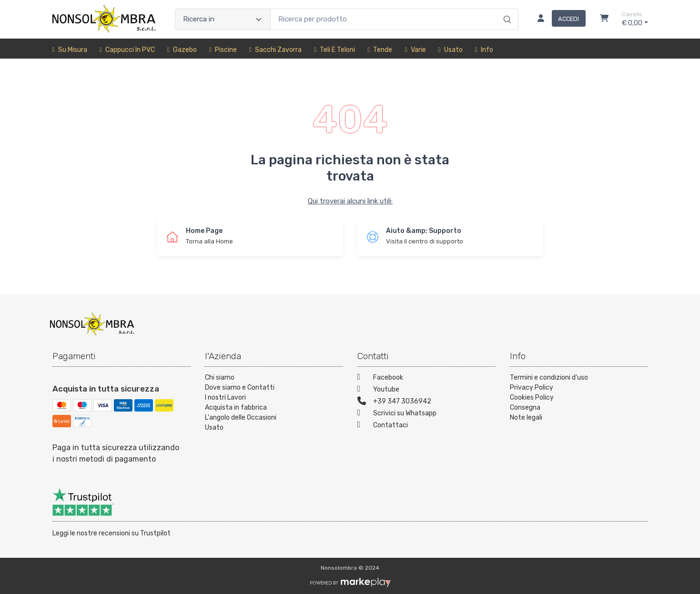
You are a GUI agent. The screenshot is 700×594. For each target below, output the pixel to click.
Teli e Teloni (335, 50)
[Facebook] (426, 378)
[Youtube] (426, 390)
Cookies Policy (532, 398)
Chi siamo (220, 378)
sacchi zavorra (275, 50)
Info (484, 50)
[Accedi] (558, 20)
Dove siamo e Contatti (240, 388)
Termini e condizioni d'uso (549, 378)
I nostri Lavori (225, 398)
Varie (415, 50)
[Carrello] (604, 20)
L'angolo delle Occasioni (241, 418)
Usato (451, 50)
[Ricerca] (506, 10)
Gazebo (182, 50)
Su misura (70, 50)
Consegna (525, 408)
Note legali (526, 418)
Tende (380, 50)
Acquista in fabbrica (236, 408)
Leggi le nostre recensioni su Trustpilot (112, 533)
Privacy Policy (532, 388)
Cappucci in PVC (127, 50)
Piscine (223, 50)
